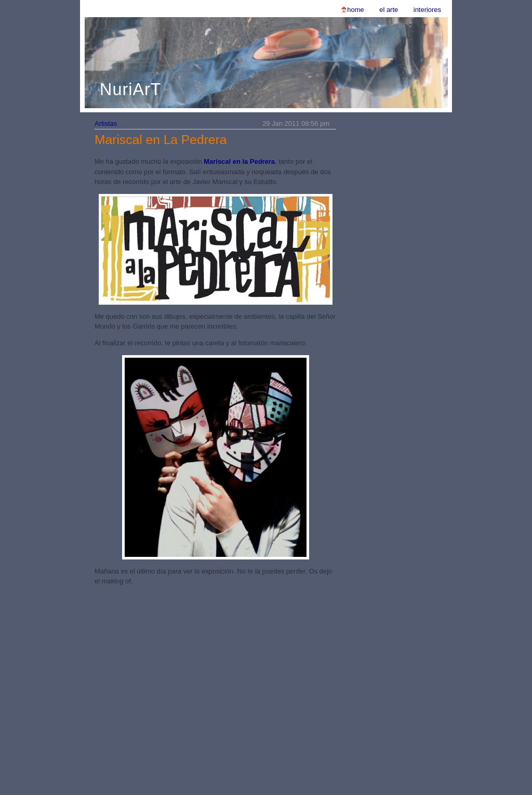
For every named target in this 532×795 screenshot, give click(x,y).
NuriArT (131, 89)
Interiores (427, 10)
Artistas (106, 123)
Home (355, 10)
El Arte (389, 10)
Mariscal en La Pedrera (161, 140)
